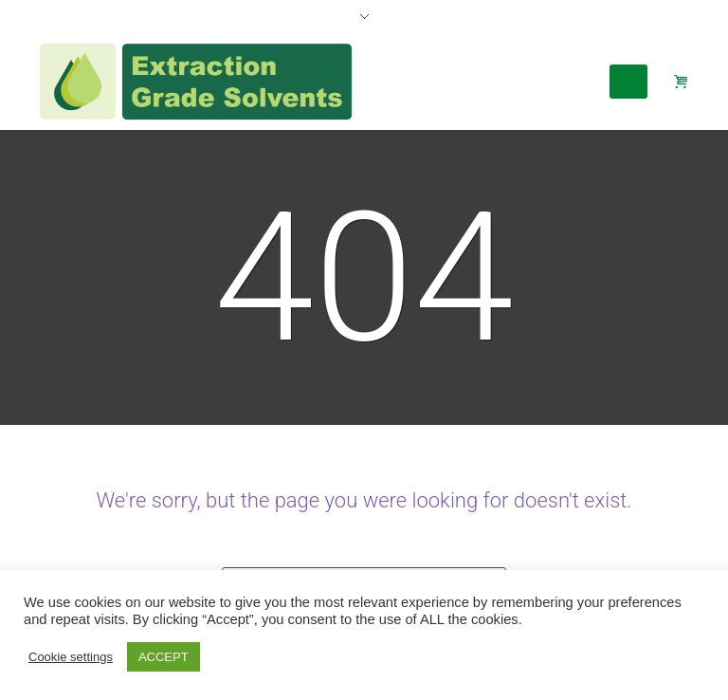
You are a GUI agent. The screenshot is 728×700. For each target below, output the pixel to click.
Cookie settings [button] (71, 657)
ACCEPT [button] (164, 657)
